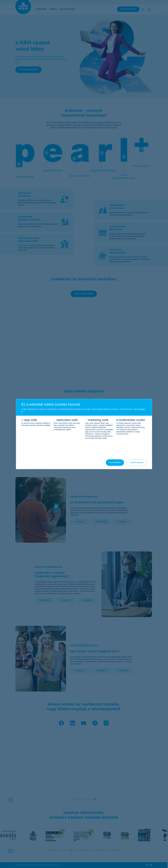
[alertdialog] (84, 434)
